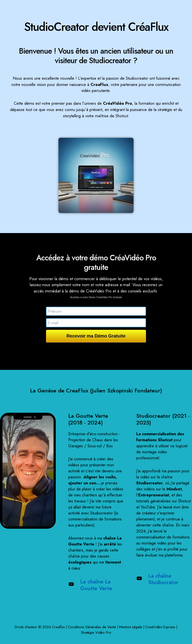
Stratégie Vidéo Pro (96, 632)
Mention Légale (131, 627)
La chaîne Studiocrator (164, 579)
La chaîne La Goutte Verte (96, 585)
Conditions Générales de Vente (92, 627)
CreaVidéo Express (160, 627)
